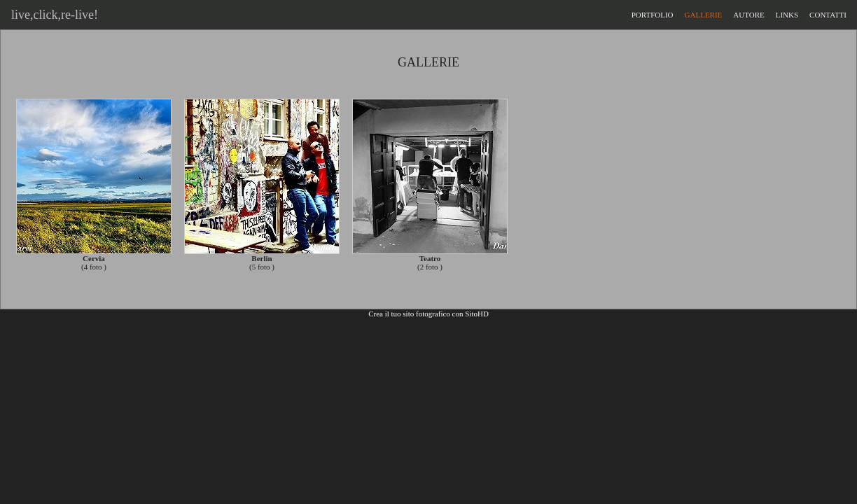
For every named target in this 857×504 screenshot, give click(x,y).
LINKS (787, 15)
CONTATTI (828, 15)
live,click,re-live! (51, 15)
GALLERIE (704, 15)
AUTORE (748, 15)
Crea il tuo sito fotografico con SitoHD (428, 314)
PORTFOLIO (653, 15)
